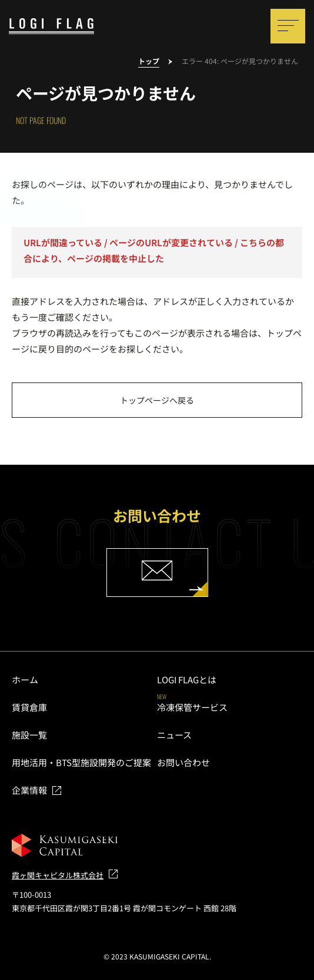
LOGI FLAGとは (187, 679)
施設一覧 (29, 735)
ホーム (25, 679)
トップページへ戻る (157, 400)
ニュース (174, 735)
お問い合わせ (183, 762)
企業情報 (29, 790)
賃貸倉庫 (29, 707)
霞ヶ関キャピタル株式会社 (58, 875)
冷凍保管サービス (192, 707)
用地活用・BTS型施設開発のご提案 (81, 762)
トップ (149, 61)
